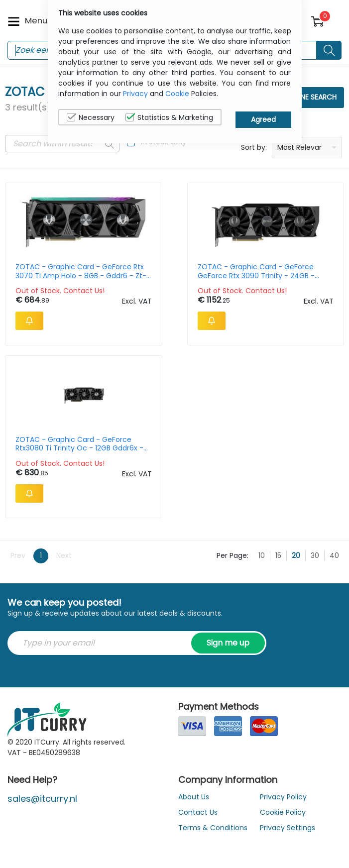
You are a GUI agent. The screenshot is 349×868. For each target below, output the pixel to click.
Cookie (177, 94)
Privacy (135, 94)
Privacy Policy (283, 797)
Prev (18, 555)
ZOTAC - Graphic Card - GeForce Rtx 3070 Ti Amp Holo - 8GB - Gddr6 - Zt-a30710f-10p (81, 271)
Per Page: (233, 555)
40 (334, 555)
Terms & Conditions (213, 828)
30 (315, 555)
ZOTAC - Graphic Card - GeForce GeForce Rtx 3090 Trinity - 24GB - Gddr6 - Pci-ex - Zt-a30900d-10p (256, 271)
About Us (194, 797)
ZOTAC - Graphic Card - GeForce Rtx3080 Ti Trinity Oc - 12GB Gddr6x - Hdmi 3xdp (79, 444)
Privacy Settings (288, 828)
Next (64, 555)
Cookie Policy (283, 812)
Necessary (91, 117)
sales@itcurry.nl (42, 799)
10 (262, 555)
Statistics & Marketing (169, 117)
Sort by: (254, 147)
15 (278, 555)
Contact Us (198, 812)
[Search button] (329, 50)
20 (296, 555)
